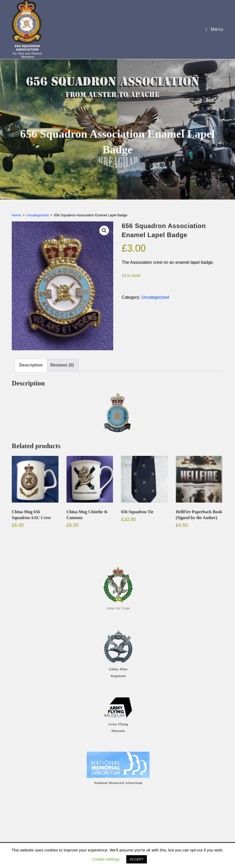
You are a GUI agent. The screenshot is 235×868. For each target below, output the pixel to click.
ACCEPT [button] (137, 859)
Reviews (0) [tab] (62, 365)
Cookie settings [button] (106, 859)
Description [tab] (31, 365)
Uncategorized (37, 215)
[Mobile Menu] (212, 29)
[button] (104, 230)
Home (16, 215)
